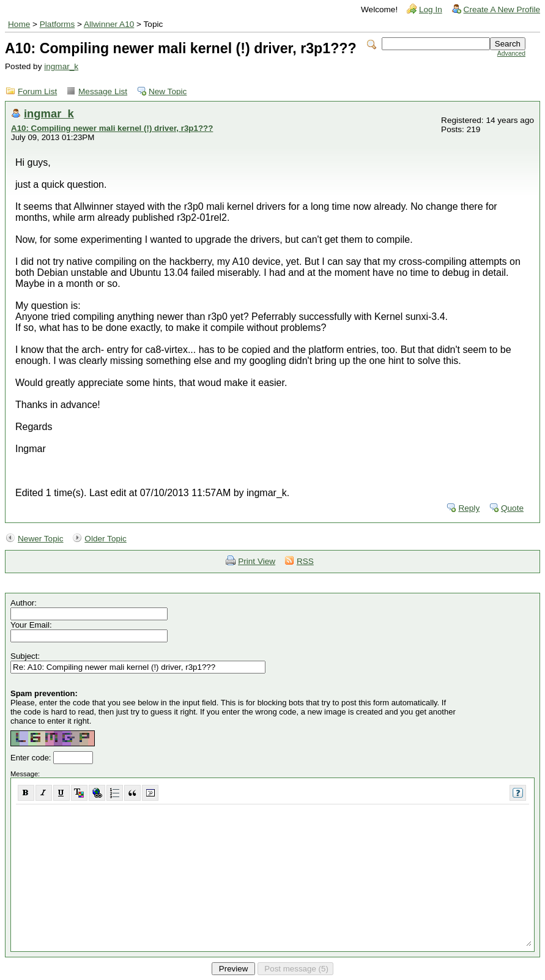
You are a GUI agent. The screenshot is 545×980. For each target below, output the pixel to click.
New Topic (168, 91)
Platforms (57, 24)
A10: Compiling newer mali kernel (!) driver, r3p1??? (112, 128)
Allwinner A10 (109, 24)
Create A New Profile (502, 9)
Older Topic (106, 539)
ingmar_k (61, 66)
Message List (103, 91)
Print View (257, 561)
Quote (512, 508)
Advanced (511, 54)
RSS (305, 561)
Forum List (37, 91)
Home (19, 24)
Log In (431, 9)
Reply (469, 508)
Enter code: (32, 758)
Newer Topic (41, 539)
